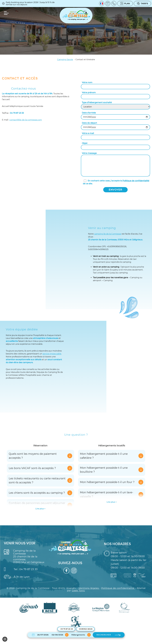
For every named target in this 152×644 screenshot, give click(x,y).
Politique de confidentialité (136, 181)
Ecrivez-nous (86, 629)
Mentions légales (89, 588)
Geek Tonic (78, 591)
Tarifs (142, 4)
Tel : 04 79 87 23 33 (21, 569)
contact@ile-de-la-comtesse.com (26, 120)
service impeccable (52, 354)
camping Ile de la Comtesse (108, 234)
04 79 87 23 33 (67, 629)
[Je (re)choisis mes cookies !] (5, 639)
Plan (125, 4)
